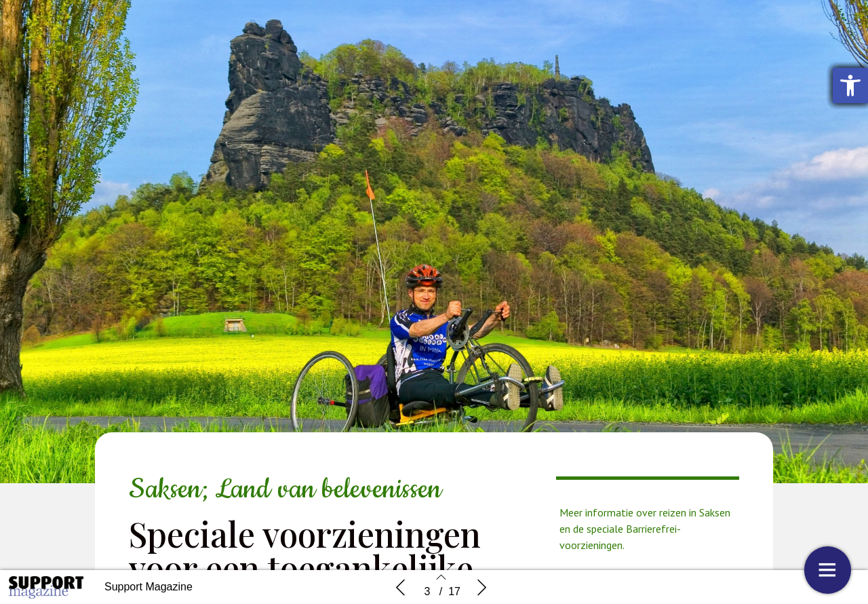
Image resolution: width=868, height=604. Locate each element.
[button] (850, 86)
